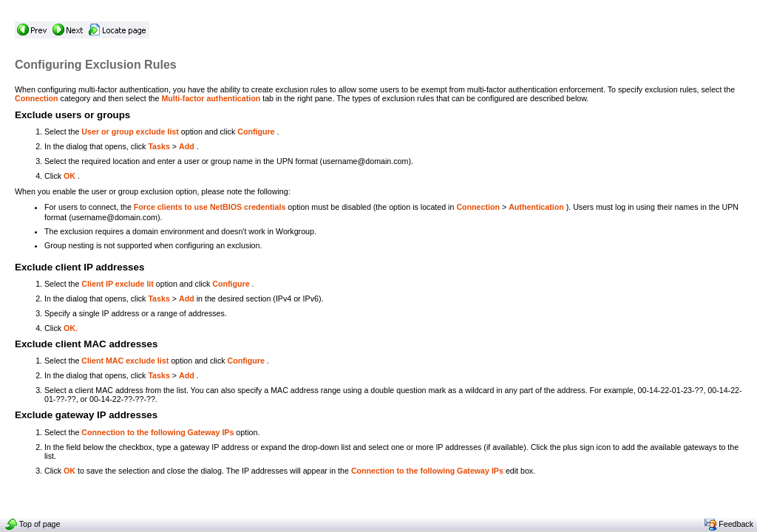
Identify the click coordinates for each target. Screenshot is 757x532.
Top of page (33, 524)
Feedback (729, 524)
